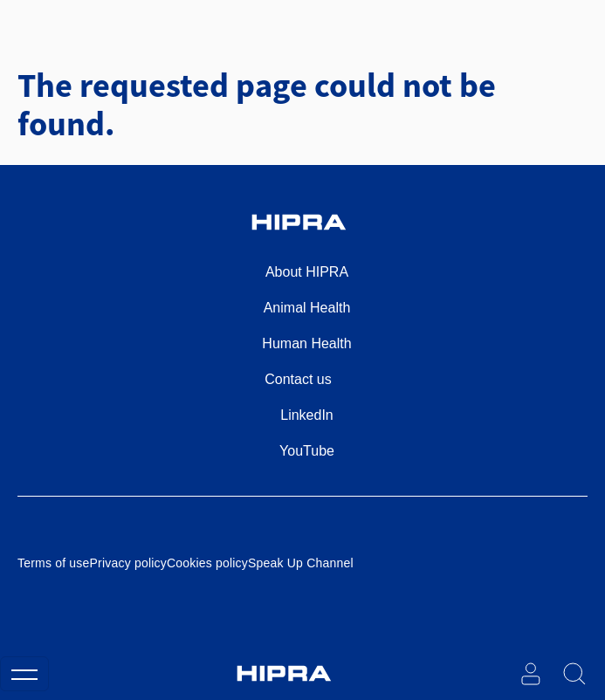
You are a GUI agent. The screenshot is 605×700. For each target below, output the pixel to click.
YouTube (307, 451)
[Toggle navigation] (24, 674)
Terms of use (54, 563)
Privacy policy (128, 563)
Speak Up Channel (301, 563)
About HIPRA (307, 272)
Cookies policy (207, 563)
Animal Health (307, 308)
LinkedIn (307, 415)
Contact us (298, 379)
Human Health (306, 343)
